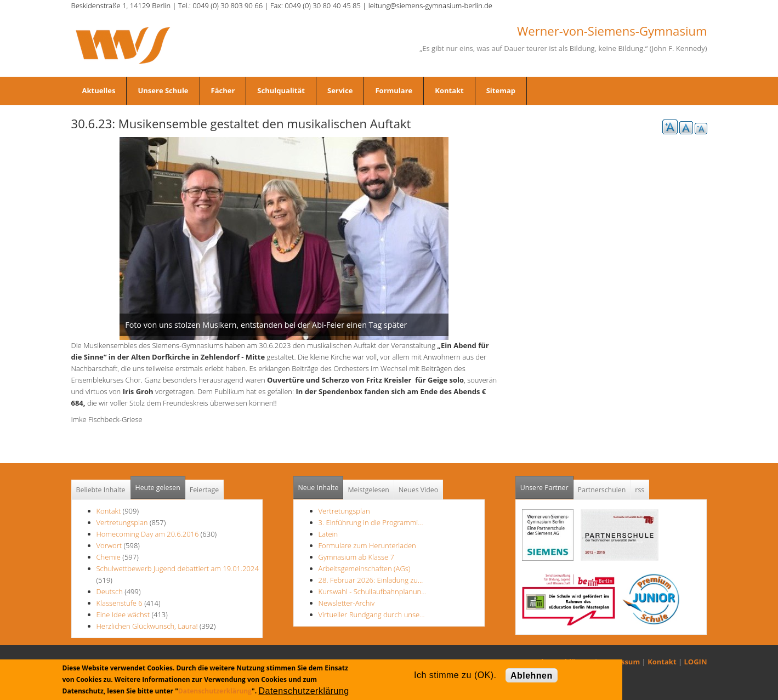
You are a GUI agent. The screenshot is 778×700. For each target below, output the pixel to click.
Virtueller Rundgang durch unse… (372, 614)
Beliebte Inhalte (101, 490)
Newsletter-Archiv (347, 603)
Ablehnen (532, 676)
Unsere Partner (547, 484)
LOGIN (696, 662)
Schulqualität (281, 90)
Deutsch (110, 591)
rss (640, 490)
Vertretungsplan (122, 522)
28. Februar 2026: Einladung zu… (371, 580)
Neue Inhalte (319, 488)
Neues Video (418, 490)
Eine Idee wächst (124, 614)
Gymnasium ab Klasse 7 (356, 557)
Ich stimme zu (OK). (455, 675)
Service (340, 90)
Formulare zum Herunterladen (367, 545)
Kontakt (449, 90)
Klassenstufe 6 (120, 603)
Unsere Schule (163, 90)
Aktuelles (99, 90)
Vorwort (109, 545)
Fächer (223, 90)
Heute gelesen (158, 488)
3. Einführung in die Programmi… (371, 522)
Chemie (109, 557)
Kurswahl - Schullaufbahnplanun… (373, 591)
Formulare (394, 90)
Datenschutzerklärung (215, 691)
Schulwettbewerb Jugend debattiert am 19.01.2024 (178, 568)
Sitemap (501, 90)
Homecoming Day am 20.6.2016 (148, 534)
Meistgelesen (368, 490)
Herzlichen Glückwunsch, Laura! (147, 626)
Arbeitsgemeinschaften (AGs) (365, 568)
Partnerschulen (602, 490)
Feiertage (204, 490)
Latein (328, 534)
